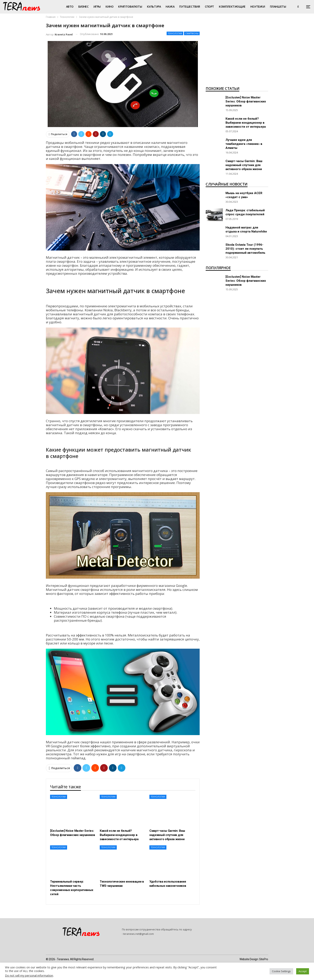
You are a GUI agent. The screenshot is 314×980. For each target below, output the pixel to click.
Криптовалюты (130, 7)
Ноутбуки (258, 7)
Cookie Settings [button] (281, 971)
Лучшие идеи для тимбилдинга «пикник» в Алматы (244, 144)
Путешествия (190, 7)
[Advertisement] (237, 53)
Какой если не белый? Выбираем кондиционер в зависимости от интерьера (246, 123)
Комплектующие (232, 7)
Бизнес (84, 7)
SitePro (264, 959)
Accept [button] (303, 971)
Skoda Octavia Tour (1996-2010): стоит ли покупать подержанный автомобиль (245, 249)
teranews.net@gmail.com (138, 934)
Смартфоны (192, 33)
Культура (154, 7)
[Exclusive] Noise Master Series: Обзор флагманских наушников (246, 101)
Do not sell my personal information (29, 975)
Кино (109, 7)
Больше (276, 7)
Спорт (209, 7)
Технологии (175, 33)
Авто (70, 7)
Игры (97, 7)
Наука (170, 7)
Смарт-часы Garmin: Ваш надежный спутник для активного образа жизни (244, 165)
